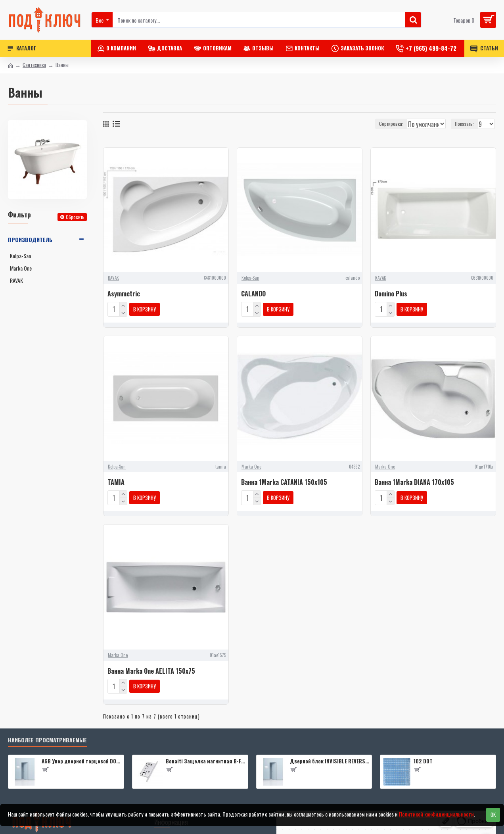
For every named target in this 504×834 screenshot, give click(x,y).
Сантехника (34, 65)
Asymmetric (124, 294)
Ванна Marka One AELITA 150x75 (151, 668)
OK (493, 815)
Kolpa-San (250, 278)
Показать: (467, 124)
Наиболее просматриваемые (47, 735)
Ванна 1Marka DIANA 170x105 (414, 481)
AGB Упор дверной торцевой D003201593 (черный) (81, 756)
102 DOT (423, 756)
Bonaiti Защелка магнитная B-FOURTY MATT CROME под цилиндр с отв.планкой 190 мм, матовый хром (205, 756)
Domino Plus (391, 294)
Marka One (251, 465)
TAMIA (116, 481)
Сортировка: (365, 124)
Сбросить (75, 217)
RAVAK (113, 278)
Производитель (30, 239)
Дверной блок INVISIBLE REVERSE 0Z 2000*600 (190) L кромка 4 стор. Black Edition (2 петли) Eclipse (330, 756)
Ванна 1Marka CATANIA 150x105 (284, 481)
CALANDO (253, 294)
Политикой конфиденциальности (436, 814)
